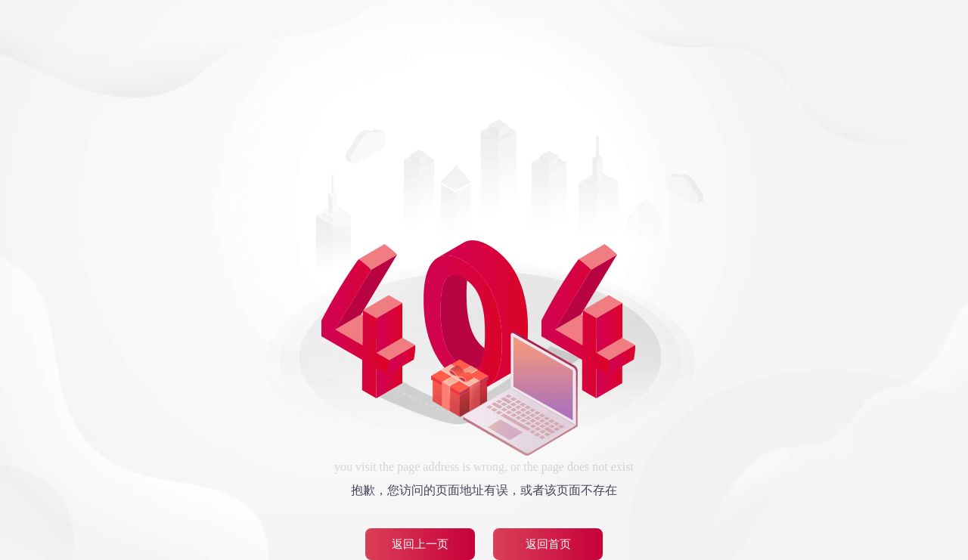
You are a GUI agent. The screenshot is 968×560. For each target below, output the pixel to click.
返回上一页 (420, 544)
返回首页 (548, 544)
